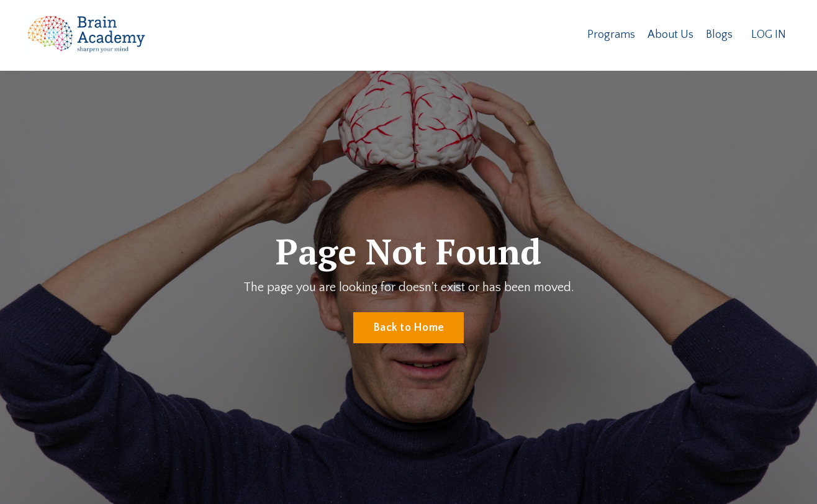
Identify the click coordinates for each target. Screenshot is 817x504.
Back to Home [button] (408, 328)
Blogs (719, 35)
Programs (611, 35)
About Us (670, 35)
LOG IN (769, 35)
